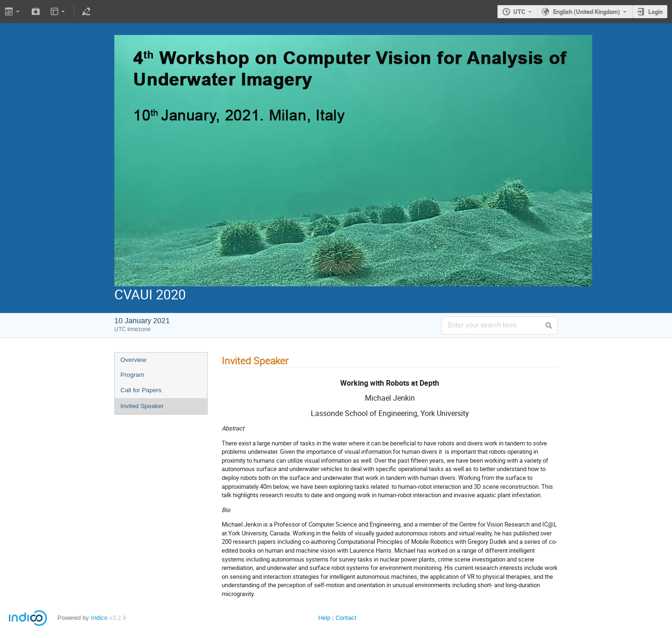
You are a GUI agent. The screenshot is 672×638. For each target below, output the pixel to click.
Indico (99, 618)
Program (132, 375)
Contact (346, 618)
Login (655, 12)
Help (324, 618)
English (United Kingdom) (587, 12)
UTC (519, 12)
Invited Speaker (142, 406)
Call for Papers (141, 390)
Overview (133, 360)
